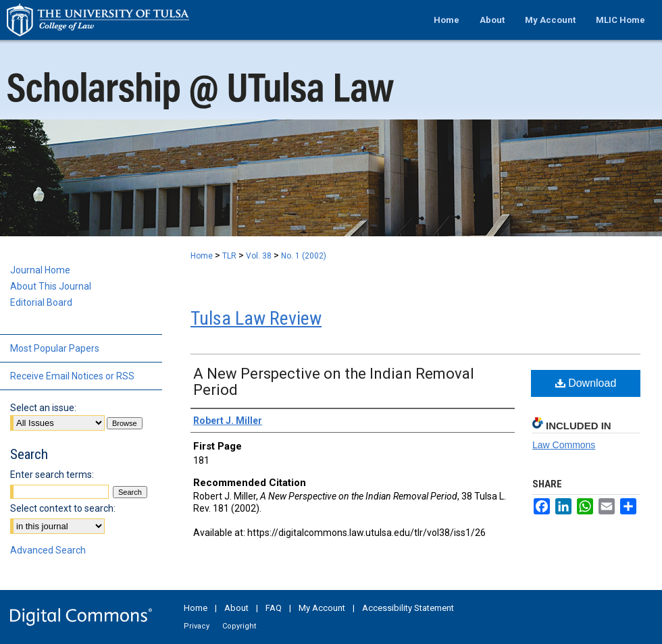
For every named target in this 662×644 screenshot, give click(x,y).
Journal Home (40, 270)
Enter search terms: (52, 475)
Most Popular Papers (55, 348)
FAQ (274, 608)
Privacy (197, 626)
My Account (322, 608)
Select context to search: (63, 508)
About (236, 608)
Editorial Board (41, 302)
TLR (229, 256)
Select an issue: (43, 408)
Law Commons (564, 445)
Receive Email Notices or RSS (72, 376)
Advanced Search (48, 550)
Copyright (239, 626)
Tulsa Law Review (256, 318)
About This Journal (51, 286)
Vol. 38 (259, 256)
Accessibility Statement (408, 608)
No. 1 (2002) (304, 256)
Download (586, 383)
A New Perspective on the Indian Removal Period (334, 382)
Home (202, 256)
